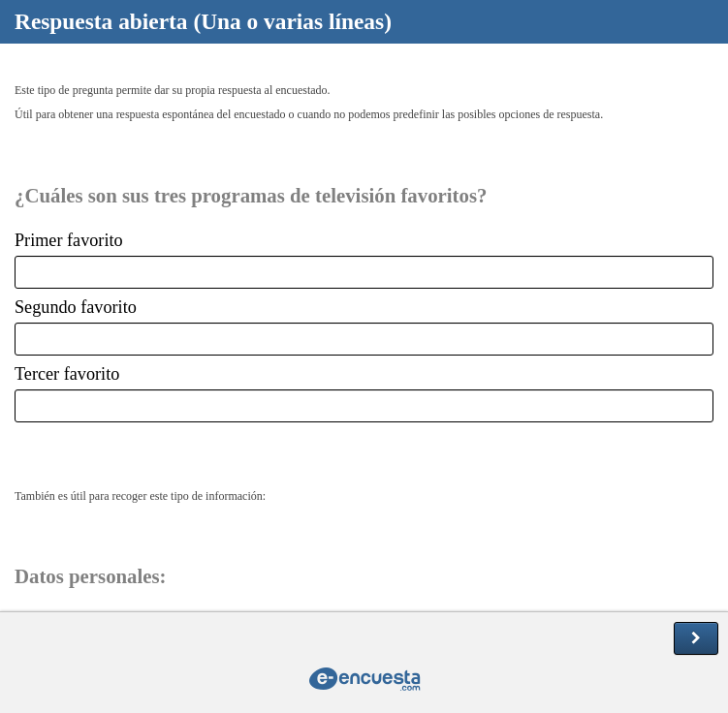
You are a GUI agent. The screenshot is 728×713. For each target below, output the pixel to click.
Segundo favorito (76, 307)
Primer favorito (69, 240)
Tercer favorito (67, 374)
